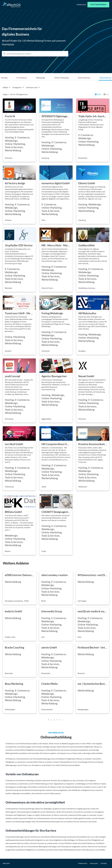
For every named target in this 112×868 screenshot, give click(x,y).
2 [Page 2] (51, 720)
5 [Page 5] (60, 720)
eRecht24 (6, 863)
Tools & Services (84, 78)
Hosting (4, 78)
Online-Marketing (61, 78)
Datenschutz (83, 863)
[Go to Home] (12, 5)
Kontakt (104, 863)
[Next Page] (63, 720)
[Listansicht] (106, 94)
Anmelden (81, 5)
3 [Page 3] (54, 720)
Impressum (94, 863)
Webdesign (40, 78)
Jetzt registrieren (98, 5)
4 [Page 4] (57, 720)
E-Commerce (22, 78)
